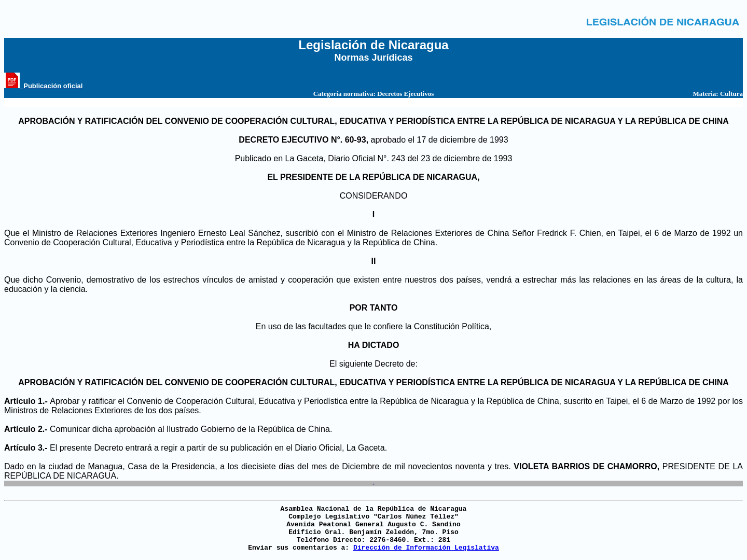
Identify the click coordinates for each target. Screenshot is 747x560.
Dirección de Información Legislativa (426, 548)
